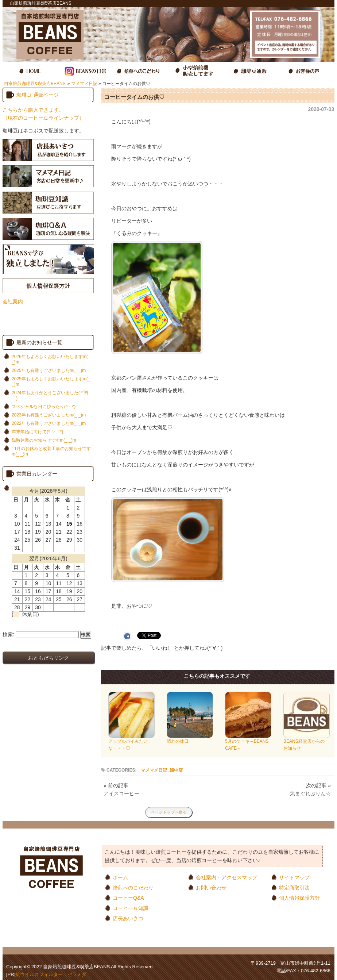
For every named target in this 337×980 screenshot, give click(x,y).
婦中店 (176, 770)
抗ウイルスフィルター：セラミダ (51, 974)
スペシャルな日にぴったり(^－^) (44, 407)
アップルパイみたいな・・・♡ (131, 742)
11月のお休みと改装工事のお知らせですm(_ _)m (51, 451)
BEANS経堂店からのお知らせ (307, 742)
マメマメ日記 (84, 84)
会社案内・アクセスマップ (226, 877)
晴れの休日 (190, 739)
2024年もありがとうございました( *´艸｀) (50, 395)
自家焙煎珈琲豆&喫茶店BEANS (35, 84)
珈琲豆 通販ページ (38, 95)
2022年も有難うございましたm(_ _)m (49, 423)
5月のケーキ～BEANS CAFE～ (249, 742)
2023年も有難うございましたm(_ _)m (49, 415)
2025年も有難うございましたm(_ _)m (49, 370)
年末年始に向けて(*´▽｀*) (37, 432)
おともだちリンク (49, 658)
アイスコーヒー (121, 793)
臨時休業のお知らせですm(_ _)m (44, 440)
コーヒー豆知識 (131, 908)
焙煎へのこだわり (133, 887)
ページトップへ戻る (169, 812)
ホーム (120, 877)
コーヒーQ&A (128, 898)
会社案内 (13, 301)
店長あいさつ (128, 918)
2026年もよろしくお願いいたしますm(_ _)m (51, 359)
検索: (8, 634)
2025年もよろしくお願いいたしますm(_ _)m (51, 382)
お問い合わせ (211, 887)
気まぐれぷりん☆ (310, 793)
